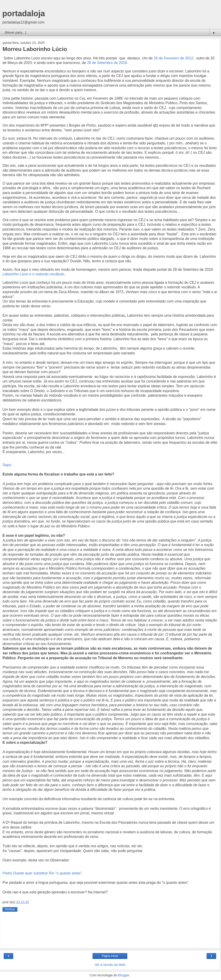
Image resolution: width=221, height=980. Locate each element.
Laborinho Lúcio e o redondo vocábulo (33, 274)
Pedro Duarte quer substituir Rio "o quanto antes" (42, 873)
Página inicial (110, 956)
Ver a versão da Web (110, 965)
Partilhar (10, 909)
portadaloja (24, 13)
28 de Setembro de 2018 (107, 63)
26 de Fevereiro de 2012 (173, 58)
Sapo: (7, 465)
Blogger (124, 975)
